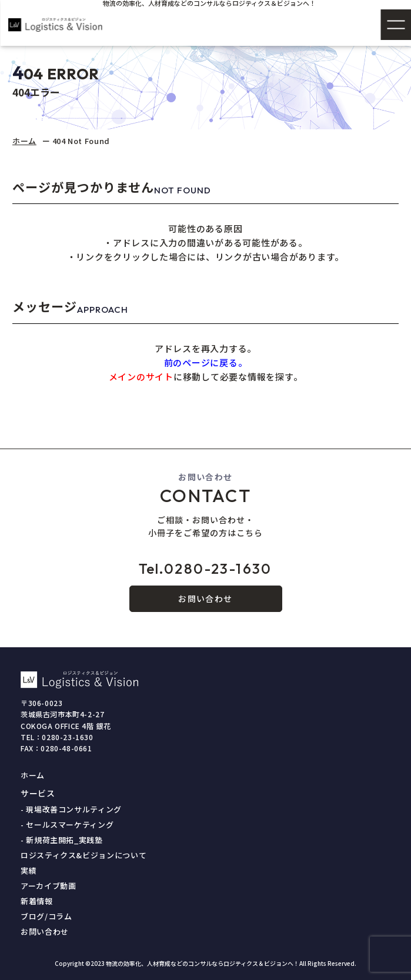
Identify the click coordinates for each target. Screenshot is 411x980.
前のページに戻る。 (206, 362)
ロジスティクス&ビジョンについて (83, 855)
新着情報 (37, 901)
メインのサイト (141, 377)
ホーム (24, 141)
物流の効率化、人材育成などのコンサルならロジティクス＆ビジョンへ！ (203, 963)
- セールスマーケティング (67, 825)
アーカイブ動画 (49, 886)
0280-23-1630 (205, 568)
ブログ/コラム (46, 916)
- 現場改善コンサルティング (71, 809)
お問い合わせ (205, 598)
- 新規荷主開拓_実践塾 (62, 840)
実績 (29, 870)
